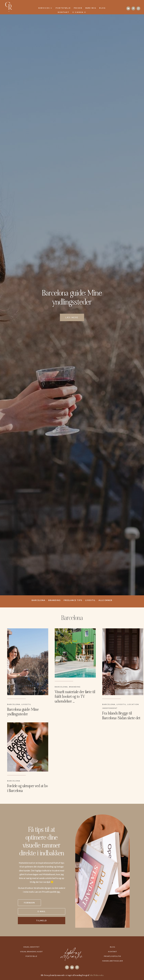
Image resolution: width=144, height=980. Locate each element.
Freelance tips (73, 600)
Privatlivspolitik (112, 956)
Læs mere (72, 317)
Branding (54, 600)
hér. (59, 892)
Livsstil (90, 600)
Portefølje (63, 8)
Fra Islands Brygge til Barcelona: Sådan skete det (121, 716)
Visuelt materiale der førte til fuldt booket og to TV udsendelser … (75, 697)
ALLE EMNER (105, 600)
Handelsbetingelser (113, 961)
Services (44, 8)
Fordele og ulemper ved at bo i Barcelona (27, 788)
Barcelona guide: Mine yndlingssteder (72, 298)
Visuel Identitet (31, 947)
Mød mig (91, 8)
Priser (78, 8)
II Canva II (79, 12)
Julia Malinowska (96, 975)
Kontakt (64, 12)
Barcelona (38, 600)
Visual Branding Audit (31, 952)
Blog (102, 8)
